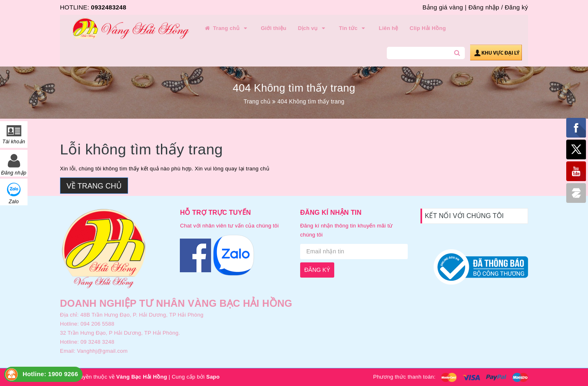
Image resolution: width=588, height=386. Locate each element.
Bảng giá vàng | (444, 7)
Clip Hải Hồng (428, 28)
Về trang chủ (94, 186)
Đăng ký (516, 7)
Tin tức (353, 28)
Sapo (213, 377)
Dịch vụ (312, 28)
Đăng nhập (484, 7)
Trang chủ (226, 28)
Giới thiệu (273, 28)
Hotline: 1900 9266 (50, 374)
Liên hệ (389, 28)
